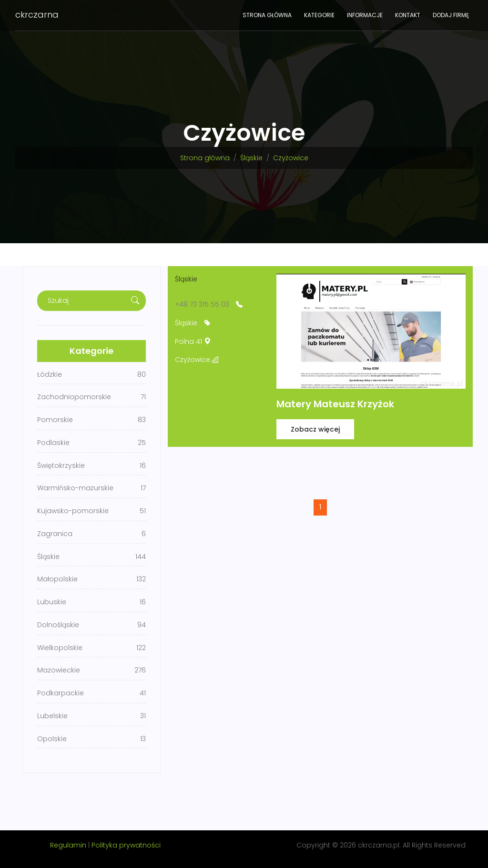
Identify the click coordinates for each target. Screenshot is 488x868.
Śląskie (251, 158)
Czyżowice (291, 158)
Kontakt (408, 15)
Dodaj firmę (451, 15)
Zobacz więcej (315, 429)
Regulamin (68, 845)
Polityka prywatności (126, 845)
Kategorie (319, 15)
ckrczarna (37, 15)
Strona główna (267, 15)
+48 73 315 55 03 (202, 304)
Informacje (365, 15)
